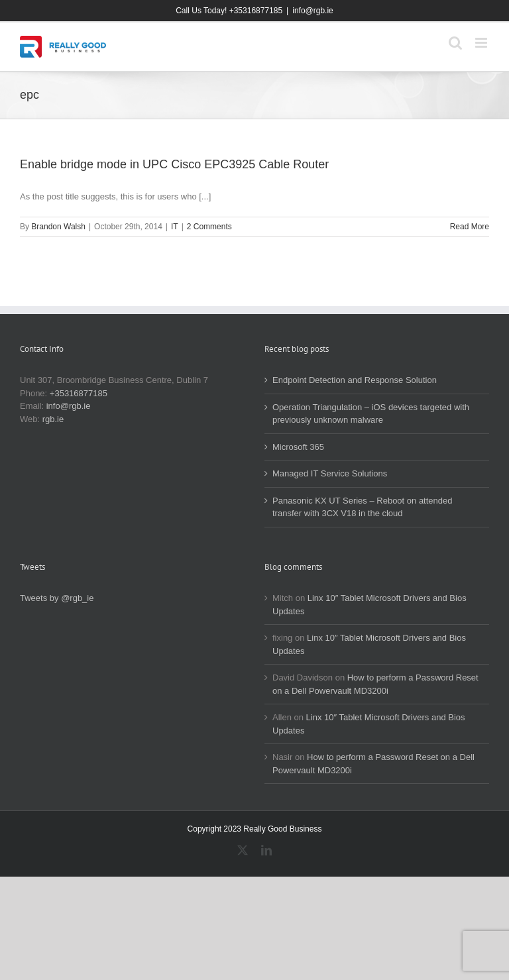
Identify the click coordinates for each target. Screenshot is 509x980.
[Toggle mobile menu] (482, 43)
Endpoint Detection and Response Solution (355, 380)
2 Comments (209, 227)
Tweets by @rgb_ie (57, 598)
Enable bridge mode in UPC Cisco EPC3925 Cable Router (174, 164)
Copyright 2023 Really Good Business (255, 829)
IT (175, 227)
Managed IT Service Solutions (330, 473)
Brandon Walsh (58, 227)
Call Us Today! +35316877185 (229, 11)
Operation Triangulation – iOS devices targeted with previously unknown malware (371, 414)
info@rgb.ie (313, 11)
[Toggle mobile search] (455, 43)
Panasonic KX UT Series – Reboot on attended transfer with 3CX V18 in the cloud (363, 507)
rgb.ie (53, 419)
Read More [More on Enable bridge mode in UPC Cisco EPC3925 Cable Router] (470, 227)
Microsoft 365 (298, 447)
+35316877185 (79, 393)
